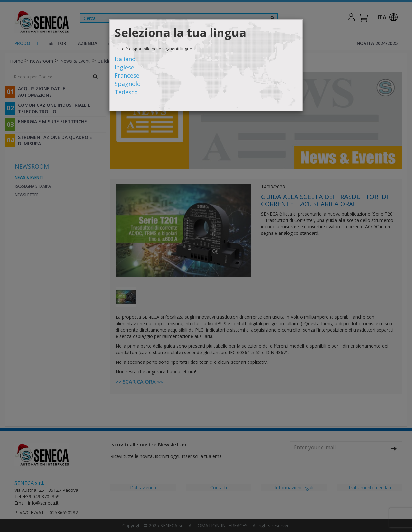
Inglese (124, 67)
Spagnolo (128, 84)
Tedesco (126, 92)
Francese (127, 75)
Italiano (125, 59)
